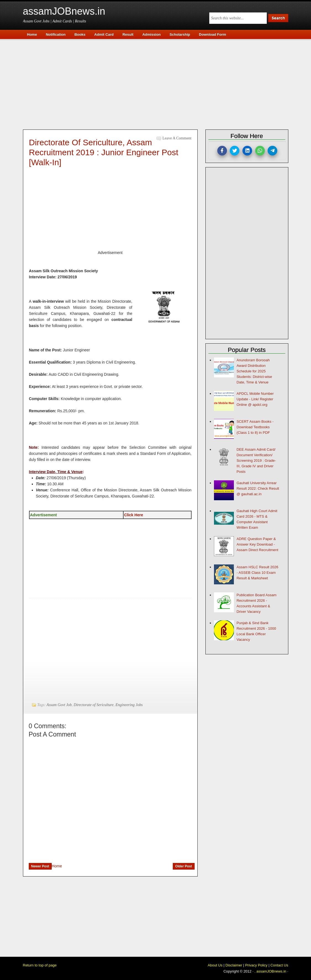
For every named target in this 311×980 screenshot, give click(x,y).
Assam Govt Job (59, 705)
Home (57, 866)
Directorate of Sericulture (93, 705)
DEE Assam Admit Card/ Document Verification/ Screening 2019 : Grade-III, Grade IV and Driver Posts (256, 461)
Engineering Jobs (129, 705)
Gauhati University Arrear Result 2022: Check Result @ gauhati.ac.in (258, 488)
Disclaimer (234, 965)
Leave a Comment (177, 138)
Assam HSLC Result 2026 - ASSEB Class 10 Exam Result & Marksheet (258, 573)
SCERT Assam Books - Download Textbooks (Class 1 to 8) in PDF (255, 427)
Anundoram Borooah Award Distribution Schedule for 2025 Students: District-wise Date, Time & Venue (254, 371)
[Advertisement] (158, 84)
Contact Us (279, 965)
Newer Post (40, 866)
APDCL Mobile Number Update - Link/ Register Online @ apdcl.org (255, 399)
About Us (215, 965)
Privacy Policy (256, 965)
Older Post (184, 866)
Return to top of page (40, 965)
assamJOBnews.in (64, 11)
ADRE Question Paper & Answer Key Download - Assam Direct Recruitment (258, 544)
